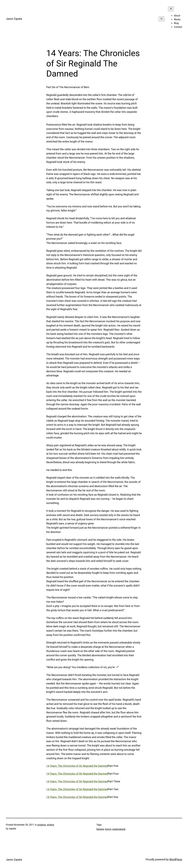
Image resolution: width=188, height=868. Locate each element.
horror (108, 829)
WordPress (176, 859)
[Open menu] (162, 19)
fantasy (100, 829)
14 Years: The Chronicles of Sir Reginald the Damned (77, 766)
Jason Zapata (14, 19)
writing (51, 825)
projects (42, 825)
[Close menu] (171, 9)
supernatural (119, 829)
